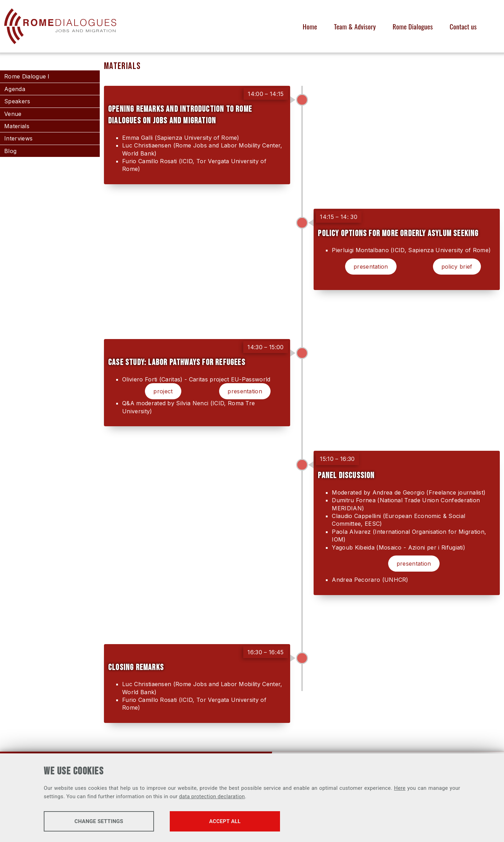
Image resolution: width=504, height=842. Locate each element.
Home (310, 26)
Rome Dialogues (413, 26)
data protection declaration (212, 796)
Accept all (225, 821)
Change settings (99, 821)
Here (400, 788)
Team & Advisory (355, 26)
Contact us (463, 26)
